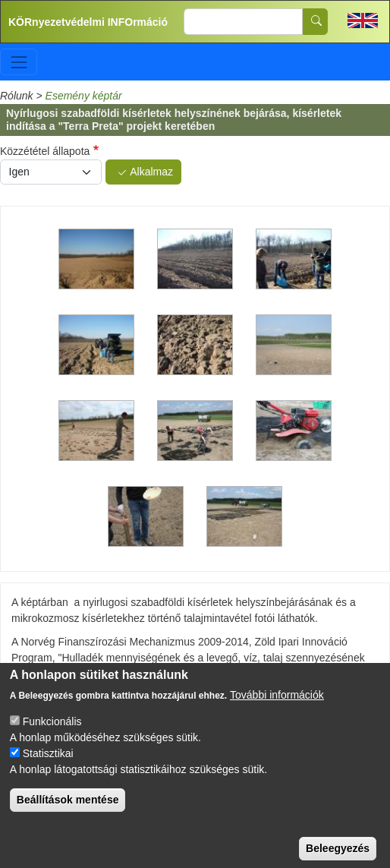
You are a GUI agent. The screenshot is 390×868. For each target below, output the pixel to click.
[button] (96, 260)
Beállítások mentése (68, 811)
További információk (277, 706)
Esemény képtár (84, 96)
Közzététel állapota (45, 151)
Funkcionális (52, 733)
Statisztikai (48, 765)
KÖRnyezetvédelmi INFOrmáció (88, 22)
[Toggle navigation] (19, 62)
